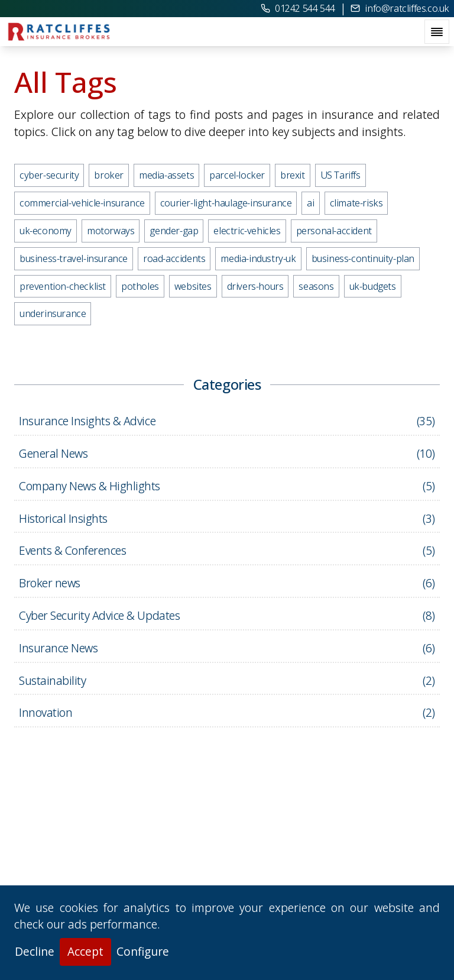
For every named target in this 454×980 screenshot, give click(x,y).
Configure (143, 951)
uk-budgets (373, 286)
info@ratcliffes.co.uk (400, 8)
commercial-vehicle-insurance (82, 203)
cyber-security (49, 175)
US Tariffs (340, 175)
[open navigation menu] (437, 32)
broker (109, 175)
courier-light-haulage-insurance (226, 203)
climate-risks (356, 203)
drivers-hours (255, 286)
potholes (140, 286)
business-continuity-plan (363, 258)
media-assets (166, 175)
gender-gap (174, 231)
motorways (111, 231)
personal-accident (334, 231)
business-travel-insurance (74, 258)
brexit (293, 175)
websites (193, 286)
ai (310, 203)
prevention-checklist (63, 286)
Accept (85, 951)
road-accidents (174, 258)
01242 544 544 (298, 8)
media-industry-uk (258, 258)
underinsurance (53, 313)
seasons (316, 286)
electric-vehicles (247, 231)
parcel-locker (237, 175)
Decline (35, 951)
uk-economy (46, 231)
